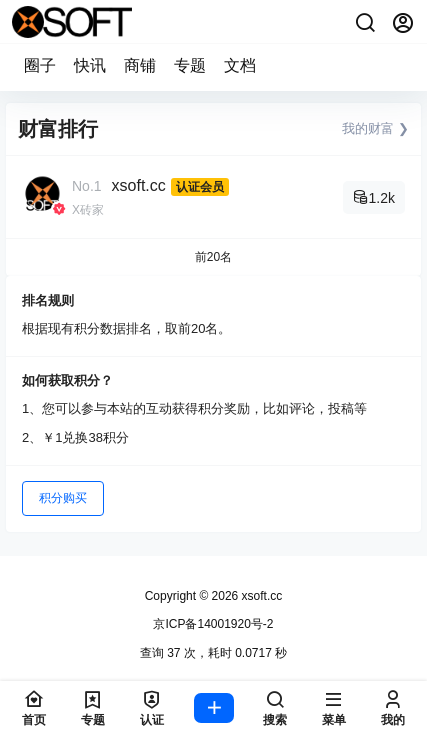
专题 (190, 65)
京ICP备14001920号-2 (213, 624)
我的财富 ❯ (375, 128)
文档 (240, 65)
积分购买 (63, 498)
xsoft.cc (139, 185)
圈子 (40, 65)
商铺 (140, 65)
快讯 (90, 65)
